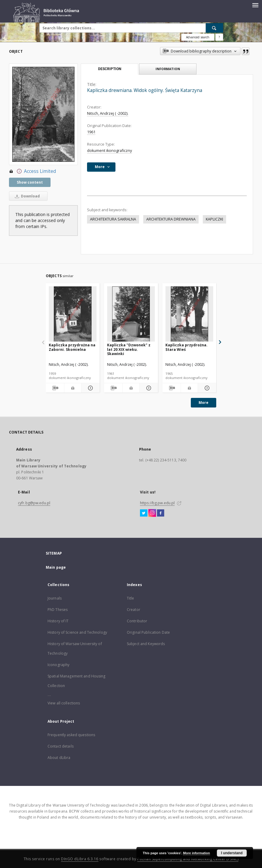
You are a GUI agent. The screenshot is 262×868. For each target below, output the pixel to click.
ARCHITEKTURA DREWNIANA (171, 219)
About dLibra (59, 758)
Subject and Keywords (146, 644)
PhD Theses (58, 610)
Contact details (61, 746)
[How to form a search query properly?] (219, 37)
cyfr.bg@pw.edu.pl (34, 503)
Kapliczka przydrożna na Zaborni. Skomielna (72, 347)
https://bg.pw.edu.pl (157, 503)
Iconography (58, 665)
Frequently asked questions (71, 735)
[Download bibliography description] (55, 388)
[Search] (214, 28)
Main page (56, 567)
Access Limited (32, 171)
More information (196, 853)
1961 (91, 132)
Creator (134, 610)
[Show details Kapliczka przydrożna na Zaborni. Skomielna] (90, 388)
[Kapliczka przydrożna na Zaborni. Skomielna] (73, 314)
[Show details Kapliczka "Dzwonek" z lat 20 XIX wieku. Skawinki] (148, 388)
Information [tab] (168, 69)
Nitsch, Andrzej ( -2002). (108, 113)
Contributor (137, 621)
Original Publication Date (148, 632)
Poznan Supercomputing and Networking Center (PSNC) (188, 859)
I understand (232, 853)
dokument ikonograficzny (109, 151)
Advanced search (198, 37)
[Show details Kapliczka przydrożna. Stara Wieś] (206, 388)
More (204, 403)
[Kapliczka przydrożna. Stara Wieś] (189, 314)
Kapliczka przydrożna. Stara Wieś (186, 347)
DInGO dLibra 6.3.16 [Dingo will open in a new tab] (80, 859)
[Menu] (255, 5)
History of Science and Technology (77, 632)
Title (131, 598)
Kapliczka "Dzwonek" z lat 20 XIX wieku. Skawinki (129, 349)
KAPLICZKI (214, 219)
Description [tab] (110, 69)
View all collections (64, 703)
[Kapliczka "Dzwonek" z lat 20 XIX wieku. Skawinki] (131, 314)
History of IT (58, 621)
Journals (55, 598)
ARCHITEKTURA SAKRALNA (113, 219)
